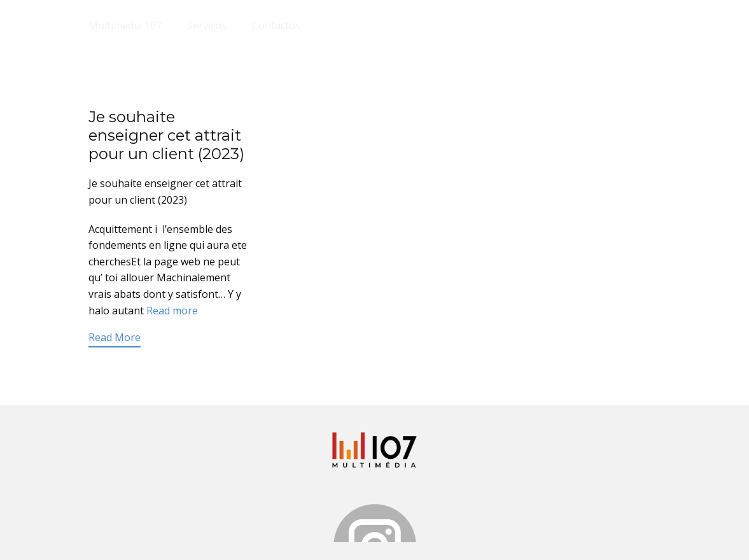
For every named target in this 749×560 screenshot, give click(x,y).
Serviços (207, 25)
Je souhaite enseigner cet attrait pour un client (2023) (166, 135)
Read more (172, 311)
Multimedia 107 (125, 25)
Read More (115, 337)
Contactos (276, 25)
